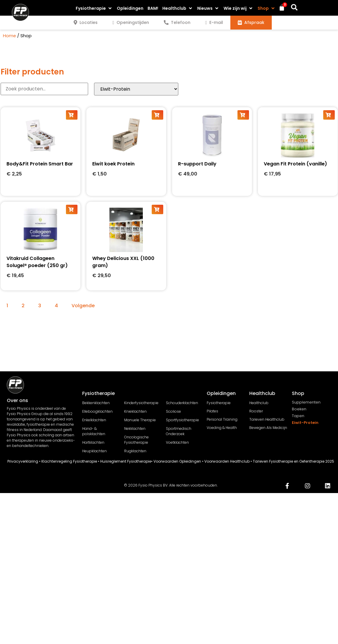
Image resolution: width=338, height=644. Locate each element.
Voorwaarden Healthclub (227, 461)
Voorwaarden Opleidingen (177, 461)
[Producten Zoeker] (44, 89)
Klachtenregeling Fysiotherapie (69, 461)
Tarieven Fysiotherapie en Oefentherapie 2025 (293, 461)
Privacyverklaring (23, 461)
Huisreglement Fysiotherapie (126, 461)
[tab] (86, 23)
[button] (94, 8)
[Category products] (136, 89)
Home (9, 36)
